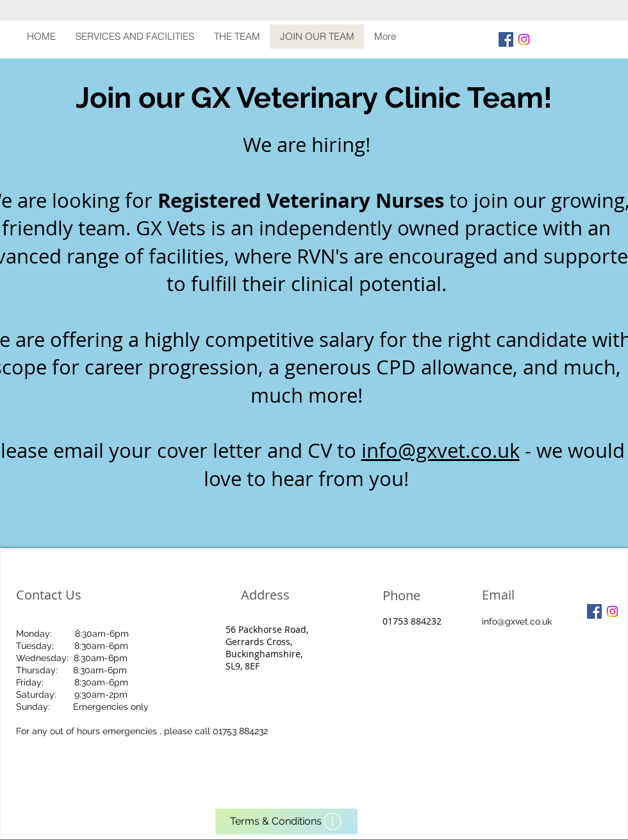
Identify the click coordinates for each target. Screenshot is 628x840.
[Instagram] (524, 39)
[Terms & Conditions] (286, 821)
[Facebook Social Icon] (506, 39)
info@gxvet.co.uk (441, 450)
